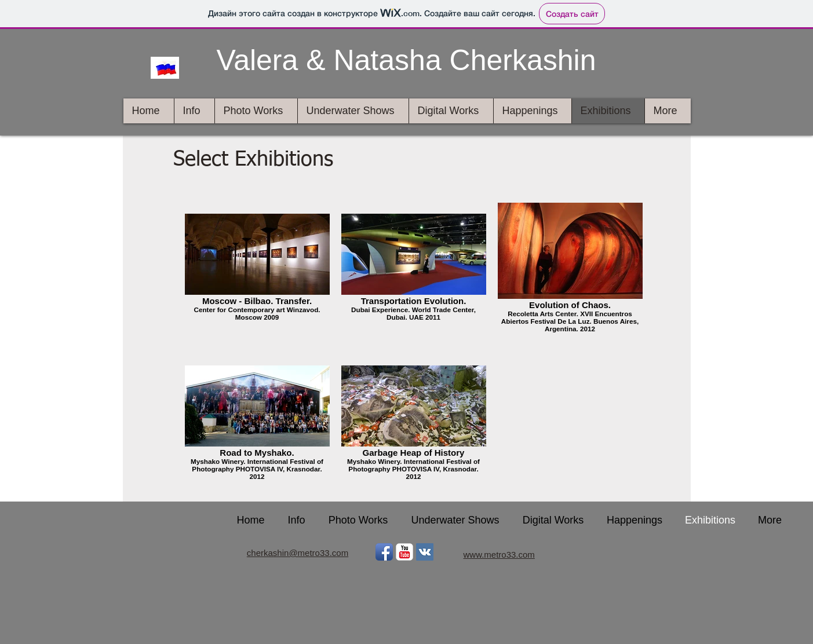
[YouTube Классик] (404, 552)
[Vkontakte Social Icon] (425, 552)
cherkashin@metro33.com (298, 553)
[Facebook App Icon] (384, 552)
